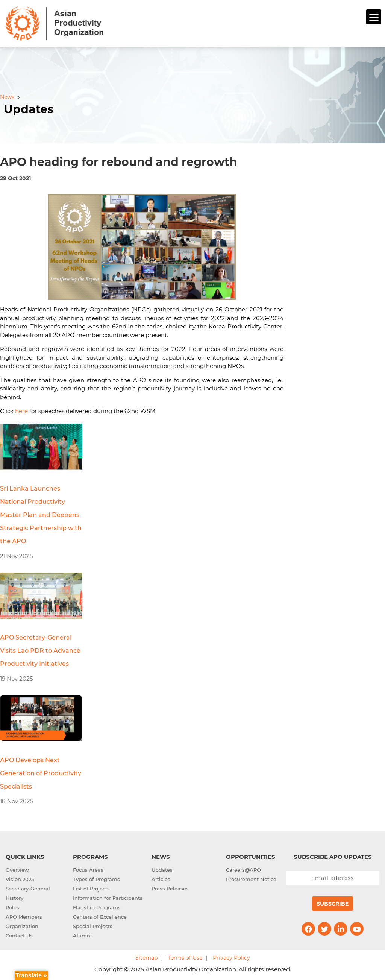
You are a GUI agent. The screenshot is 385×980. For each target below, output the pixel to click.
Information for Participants (108, 898)
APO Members (24, 917)
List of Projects (91, 889)
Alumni (82, 936)
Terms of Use (185, 958)
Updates (162, 870)
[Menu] (374, 17)
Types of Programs (96, 879)
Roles (12, 907)
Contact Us (19, 936)
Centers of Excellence (100, 917)
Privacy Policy (231, 958)
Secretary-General (28, 889)
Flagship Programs (97, 907)
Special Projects (93, 926)
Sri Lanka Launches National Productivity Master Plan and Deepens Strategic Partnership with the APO (41, 515)
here (21, 411)
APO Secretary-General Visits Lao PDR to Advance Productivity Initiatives (40, 651)
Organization (22, 926)
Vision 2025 (20, 879)
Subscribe (333, 904)
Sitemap (146, 958)
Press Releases (170, 889)
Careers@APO (243, 870)
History (14, 898)
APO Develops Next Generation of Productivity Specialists (41, 773)
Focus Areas (88, 870)
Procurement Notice (251, 879)
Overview (17, 870)
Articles (161, 879)
